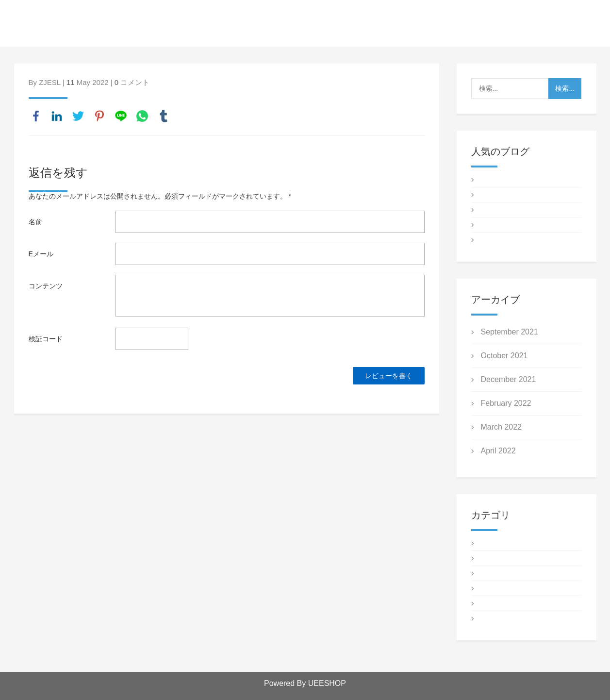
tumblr (164, 116)
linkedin (57, 116)
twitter (78, 116)
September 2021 (510, 332)
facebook (36, 116)
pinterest (99, 116)
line (121, 116)
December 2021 (509, 379)
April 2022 (498, 451)
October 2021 (504, 356)
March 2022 (502, 427)
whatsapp (142, 116)
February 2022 (506, 403)
